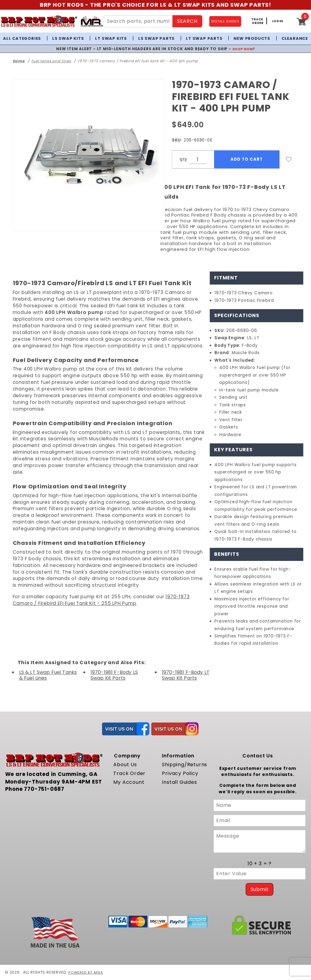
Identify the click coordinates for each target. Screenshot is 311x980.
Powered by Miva (86, 972)
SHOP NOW (243, 49)
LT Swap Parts (204, 38)
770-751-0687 (44, 789)
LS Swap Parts (156, 38)
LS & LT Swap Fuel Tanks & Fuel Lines (48, 675)
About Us (125, 765)
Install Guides (179, 782)
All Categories (22, 38)
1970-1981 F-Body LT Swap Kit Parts (186, 675)
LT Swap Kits (111, 38)
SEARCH (187, 21)
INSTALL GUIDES (225, 21)
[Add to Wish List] (289, 159)
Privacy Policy (180, 773)
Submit (260, 889)
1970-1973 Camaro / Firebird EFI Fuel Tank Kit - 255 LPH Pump (101, 600)
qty (183, 159)
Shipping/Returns (185, 765)
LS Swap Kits (68, 38)
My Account (129, 782)
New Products (252, 38)
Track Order (129, 773)
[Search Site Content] (138, 21)
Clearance (295, 38)
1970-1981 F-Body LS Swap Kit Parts (114, 675)
